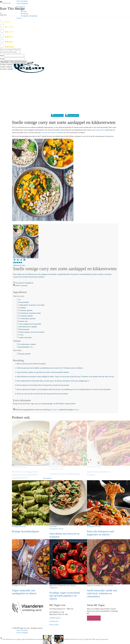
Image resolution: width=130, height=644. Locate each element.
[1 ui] (17, 299)
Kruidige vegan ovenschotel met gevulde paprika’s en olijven (65, 596)
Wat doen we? (21, 7)
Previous (46, 478)
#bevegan (76, 410)
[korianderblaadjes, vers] (17, 347)
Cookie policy (54, 621)
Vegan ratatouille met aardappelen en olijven (24, 592)
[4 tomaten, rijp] (17, 321)
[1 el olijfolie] (17, 307)
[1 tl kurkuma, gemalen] (17, 310)
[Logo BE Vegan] (29, 67)
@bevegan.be (54, 410)
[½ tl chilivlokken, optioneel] (17, 318)
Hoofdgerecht (16, 467)
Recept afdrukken (72, 115)
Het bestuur (25, 14)
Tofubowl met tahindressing (65, 474)
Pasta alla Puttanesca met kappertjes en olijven (101, 533)
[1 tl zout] (17, 335)
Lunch (68, 585)
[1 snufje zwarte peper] (17, 337)
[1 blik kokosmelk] (17, 329)
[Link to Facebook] (22, 1)
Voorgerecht (53, 588)
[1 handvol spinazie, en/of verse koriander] (17, 332)
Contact (19, 18)
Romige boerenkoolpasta (25, 531)
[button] (18, 260)
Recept (24, 467)
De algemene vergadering (29, 16)
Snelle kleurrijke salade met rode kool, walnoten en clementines (102, 593)
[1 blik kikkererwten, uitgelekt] (17, 326)
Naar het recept (57, 115)
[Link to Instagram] (22, 3)
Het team (24, 11)
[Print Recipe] (15, 260)
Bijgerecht (53, 585)
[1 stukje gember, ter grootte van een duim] (17, 305)
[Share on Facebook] (25, 260)
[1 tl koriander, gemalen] (17, 316)
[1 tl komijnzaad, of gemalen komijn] (17, 313)
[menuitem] (67, 7)
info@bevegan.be (55, 618)
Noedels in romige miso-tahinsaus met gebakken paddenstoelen (25, 475)
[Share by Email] (21, 260)
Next (50, 478)
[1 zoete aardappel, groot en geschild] (17, 324)
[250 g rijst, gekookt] (17, 354)
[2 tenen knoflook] (17, 302)
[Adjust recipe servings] (21, 285)
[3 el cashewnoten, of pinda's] (17, 344)
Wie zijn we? (21, 9)
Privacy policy (54, 625)
